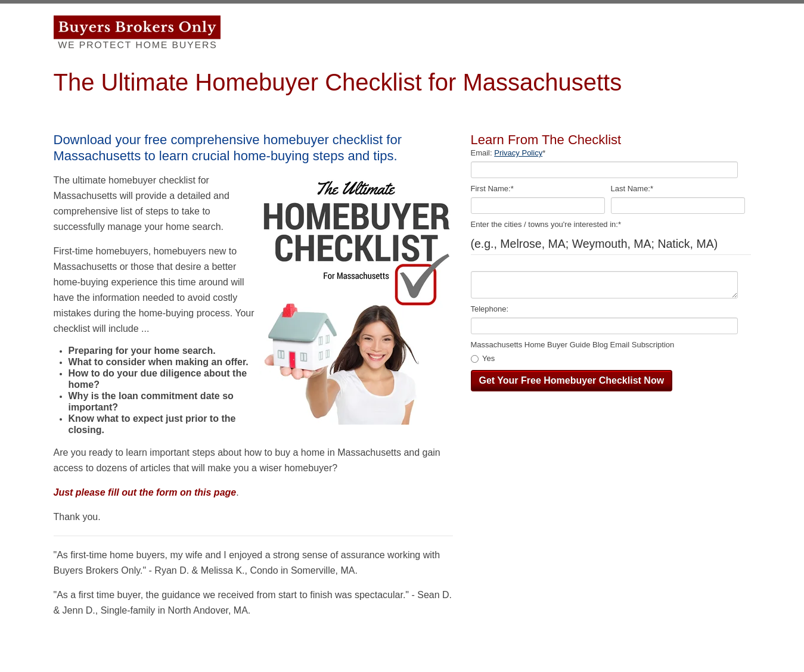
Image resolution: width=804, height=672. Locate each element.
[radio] (609, 359)
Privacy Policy (518, 153)
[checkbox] (609, 359)
